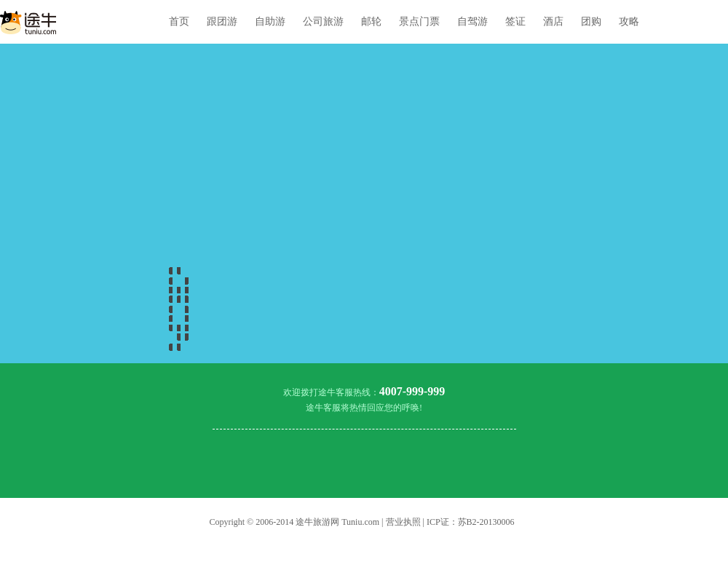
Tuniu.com (360, 522)
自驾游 (472, 21)
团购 (591, 21)
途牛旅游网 (317, 522)
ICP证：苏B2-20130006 (471, 522)
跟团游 (222, 21)
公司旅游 (323, 21)
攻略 (629, 21)
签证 (515, 21)
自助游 (270, 21)
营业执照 (403, 522)
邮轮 (371, 21)
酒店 (553, 21)
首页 (179, 21)
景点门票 (419, 21)
